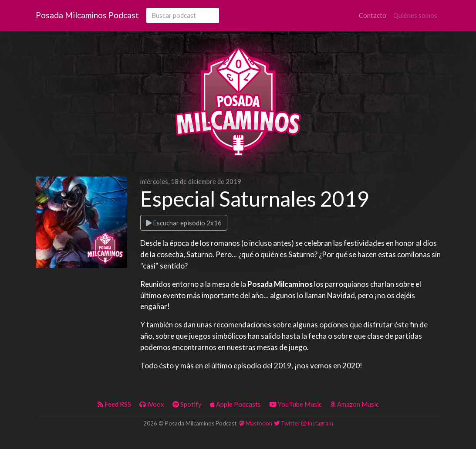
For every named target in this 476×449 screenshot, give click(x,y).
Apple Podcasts (235, 404)
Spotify (187, 404)
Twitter (287, 423)
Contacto (373, 15)
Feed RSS (114, 404)
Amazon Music (354, 404)
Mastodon (256, 423)
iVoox (152, 404)
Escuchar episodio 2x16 (184, 223)
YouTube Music (295, 404)
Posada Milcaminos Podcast (87, 15)
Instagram (317, 423)
